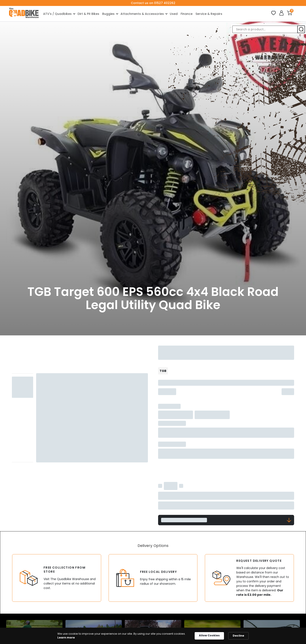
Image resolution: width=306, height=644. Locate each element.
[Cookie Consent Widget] (153, 636)
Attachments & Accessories (142, 14)
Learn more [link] (66, 638)
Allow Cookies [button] (209, 635)
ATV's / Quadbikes (57, 14)
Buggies (108, 14)
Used (174, 14)
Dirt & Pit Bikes (88, 14)
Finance (187, 14)
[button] (59, 14)
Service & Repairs (209, 14)
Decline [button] (238, 636)
